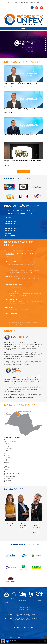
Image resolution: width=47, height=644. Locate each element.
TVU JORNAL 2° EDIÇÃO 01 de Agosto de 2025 (21, 135)
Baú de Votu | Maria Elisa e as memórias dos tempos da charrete (23, 161)
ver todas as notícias (24, 171)
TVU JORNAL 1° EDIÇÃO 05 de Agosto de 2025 (21, 83)
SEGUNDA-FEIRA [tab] (18, 211)
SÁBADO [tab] (8, 217)
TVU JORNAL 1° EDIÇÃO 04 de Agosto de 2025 (21, 109)
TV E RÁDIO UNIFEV (24, 4)
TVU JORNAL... (8, 87)
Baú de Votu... (8, 165)
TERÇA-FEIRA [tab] (30, 211)
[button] (10, 187)
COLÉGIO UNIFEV (25, 3)
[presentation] (22, 537)
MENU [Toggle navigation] (23, 28)
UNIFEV (10, 3)
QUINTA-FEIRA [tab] (22, 214)
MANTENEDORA (17, 3)
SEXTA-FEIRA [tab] (32, 214)
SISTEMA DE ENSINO (34, 3)
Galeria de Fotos (6, 598)
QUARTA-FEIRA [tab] (10, 214)
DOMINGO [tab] (7, 211)
